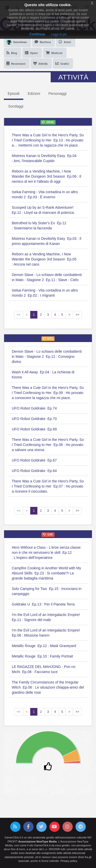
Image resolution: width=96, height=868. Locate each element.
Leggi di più (59, 34)
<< (19, 315)
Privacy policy (69, 861)
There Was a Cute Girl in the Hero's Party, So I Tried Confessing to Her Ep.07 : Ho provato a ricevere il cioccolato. (48, 486)
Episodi (14, 94)
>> (77, 315)
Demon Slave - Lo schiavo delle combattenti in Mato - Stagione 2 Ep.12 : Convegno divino (47, 357)
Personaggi (57, 94)
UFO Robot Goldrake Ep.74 (34, 408)
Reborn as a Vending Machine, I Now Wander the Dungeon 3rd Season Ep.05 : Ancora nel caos (44, 259)
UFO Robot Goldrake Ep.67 (34, 460)
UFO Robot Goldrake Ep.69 (34, 429)
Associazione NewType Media (37, 841)
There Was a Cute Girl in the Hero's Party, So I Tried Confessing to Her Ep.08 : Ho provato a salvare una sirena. (48, 445)
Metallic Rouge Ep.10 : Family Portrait (42, 656)
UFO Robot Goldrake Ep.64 (34, 471)
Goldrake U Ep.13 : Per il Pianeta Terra (43, 604)
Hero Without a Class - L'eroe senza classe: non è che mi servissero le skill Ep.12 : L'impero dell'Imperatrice (47, 553)
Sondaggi (16, 106)
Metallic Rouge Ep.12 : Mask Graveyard (44, 646)
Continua (37, 34)
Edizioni (34, 94)
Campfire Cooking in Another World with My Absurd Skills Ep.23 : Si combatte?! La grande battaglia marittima (46, 573)
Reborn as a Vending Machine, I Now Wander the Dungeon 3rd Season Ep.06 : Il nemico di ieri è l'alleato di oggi (46, 176)
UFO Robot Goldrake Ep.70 (34, 419)
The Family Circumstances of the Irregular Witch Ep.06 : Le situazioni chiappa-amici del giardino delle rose (48, 687)
